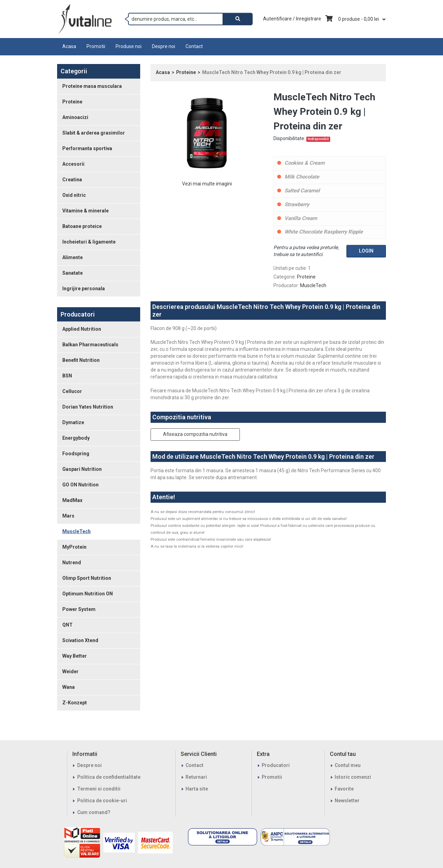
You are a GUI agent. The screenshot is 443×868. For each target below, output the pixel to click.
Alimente (73, 257)
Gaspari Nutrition (82, 469)
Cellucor (72, 391)
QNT (67, 625)
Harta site (197, 789)
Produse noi (129, 46)
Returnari (196, 777)
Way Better (75, 656)
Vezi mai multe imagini (207, 184)
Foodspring (76, 454)
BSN (67, 376)
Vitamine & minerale (85, 211)
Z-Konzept (75, 703)
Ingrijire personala (84, 289)
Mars (68, 516)
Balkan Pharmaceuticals (90, 345)
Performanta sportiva (87, 148)
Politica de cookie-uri (102, 801)
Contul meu (348, 765)
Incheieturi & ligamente (89, 242)
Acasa (69, 46)
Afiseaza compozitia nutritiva (195, 434)
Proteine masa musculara (92, 86)
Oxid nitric (74, 195)
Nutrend (72, 563)
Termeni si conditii (99, 789)
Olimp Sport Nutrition (87, 578)
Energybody (76, 438)
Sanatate (73, 273)
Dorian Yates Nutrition (88, 407)
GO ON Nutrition (80, 485)
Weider (70, 671)
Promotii (96, 46)
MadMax (72, 500)
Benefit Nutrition (81, 360)
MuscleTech (76, 531)
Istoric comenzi (353, 777)
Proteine (72, 102)
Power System (79, 609)
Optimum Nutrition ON (88, 594)
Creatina (72, 180)
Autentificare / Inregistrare (292, 19)
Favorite (344, 789)
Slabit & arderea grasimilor (94, 133)
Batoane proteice (82, 226)
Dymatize (73, 422)
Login (366, 251)
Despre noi (164, 46)
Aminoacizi (75, 117)
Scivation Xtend (80, 640)
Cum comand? (94, 812)
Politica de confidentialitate (109, 777)
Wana (69, 687)
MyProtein (74, 547)
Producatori (276, 765)
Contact (194, 46)
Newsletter (347, 801)
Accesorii (73, 164)
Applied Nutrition (82, 329)
